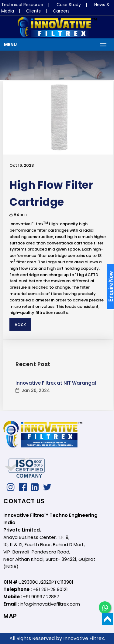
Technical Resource (22, 5)
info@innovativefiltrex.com (50, 604)
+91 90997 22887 (41, 597)
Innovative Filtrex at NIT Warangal (56, 383)
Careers (61, 11)
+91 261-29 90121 (50, 589)
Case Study (69, 5)
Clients (33, 11)
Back (20, 324)
